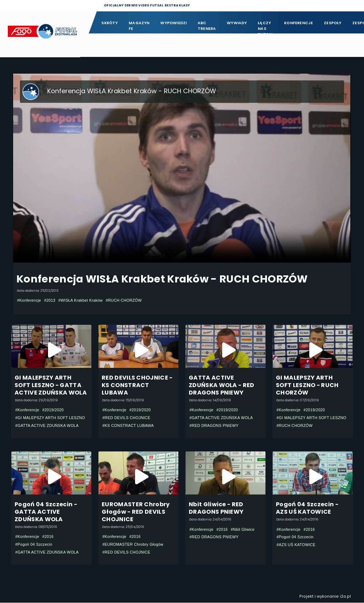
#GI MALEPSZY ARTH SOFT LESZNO (50, 418)
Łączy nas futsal (265, 26)
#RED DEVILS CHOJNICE (126, 418)
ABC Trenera (207, 26)
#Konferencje (29, 300)
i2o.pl (345, 597)
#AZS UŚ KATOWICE (296, 545)
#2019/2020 (53, 410)
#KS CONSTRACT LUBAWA (128, 425)
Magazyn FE (139, 26)
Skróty (109, 23)
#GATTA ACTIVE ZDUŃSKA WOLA (47, 425)
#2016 (48, 537)
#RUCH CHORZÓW (124, 300)
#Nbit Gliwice (243, 530)
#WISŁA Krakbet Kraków (81, 300)
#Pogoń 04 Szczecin (34, 545)
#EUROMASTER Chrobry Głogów (133, 545)
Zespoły (333, 23)
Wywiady (237, 23)
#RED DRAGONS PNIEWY (214, 425)
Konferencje (298, 23)
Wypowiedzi (173, 23)
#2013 (50, 300)
